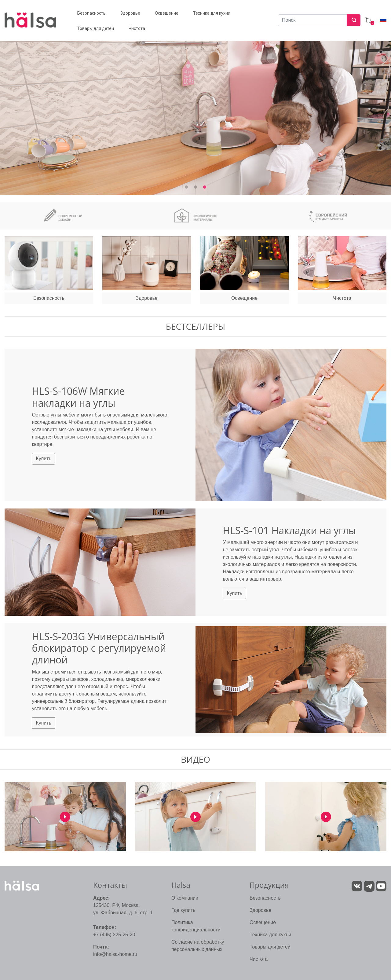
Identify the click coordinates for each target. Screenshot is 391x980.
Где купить (183, 910)
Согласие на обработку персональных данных (198, 946)
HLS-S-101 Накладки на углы (289, 530)
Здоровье (260, 910)
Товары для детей (270, 947)
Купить (44, 459)
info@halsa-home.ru (115, 954)
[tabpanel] (195, 110)
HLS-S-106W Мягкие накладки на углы (78, 397)
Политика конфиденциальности (196, 926)
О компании (185, 898)
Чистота (259, 959)
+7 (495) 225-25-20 (114, 935)
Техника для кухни (270, 935)
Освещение (263, 922)
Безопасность (265, 898)
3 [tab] (205, 187)
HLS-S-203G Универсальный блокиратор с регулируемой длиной (99, 648)
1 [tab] (186, 187)
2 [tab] (195, 187)
